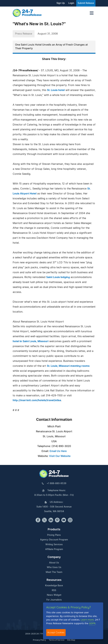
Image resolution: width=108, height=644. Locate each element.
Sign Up (61, 3)
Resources (54, 580)
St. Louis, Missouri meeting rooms (68, 366)
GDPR (92, 623)
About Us (54, 563)
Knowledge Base (54, 586)
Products (54, 530)
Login (71, 3)
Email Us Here (58, 451)
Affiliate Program (54, 549)
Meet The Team (54, 572)
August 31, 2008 (48, 34)
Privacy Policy (39, 640)
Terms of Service (57, 640)
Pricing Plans (54, 535)
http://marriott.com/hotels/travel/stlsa (37, 400)
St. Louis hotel (56, 90)
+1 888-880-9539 (56, 483)
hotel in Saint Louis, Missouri (31, 341)
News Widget (54, 595)
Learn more (87, 620)
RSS (54, 590)
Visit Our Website (60, 456)
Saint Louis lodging (58, 277)
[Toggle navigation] (92, 13)
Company (54, 557)
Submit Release (86, 3)
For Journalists (54, 600)
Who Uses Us (54, 567)
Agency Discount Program (54, 540)
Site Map (71, 640)
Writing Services (54, 545)
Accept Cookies (56, 632)
